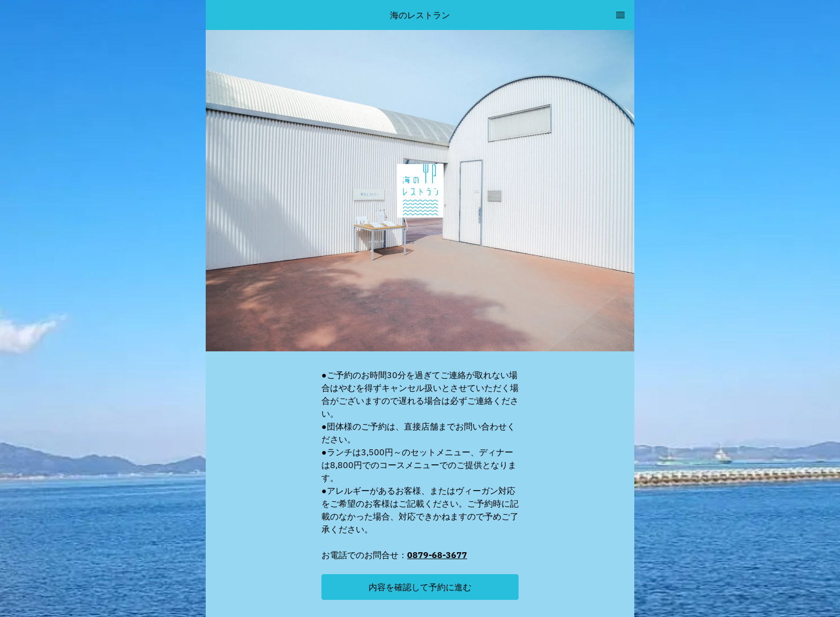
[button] (420, 587)
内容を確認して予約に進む (420, 587)
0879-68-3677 (437, 555)
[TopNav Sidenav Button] (620, 15)
